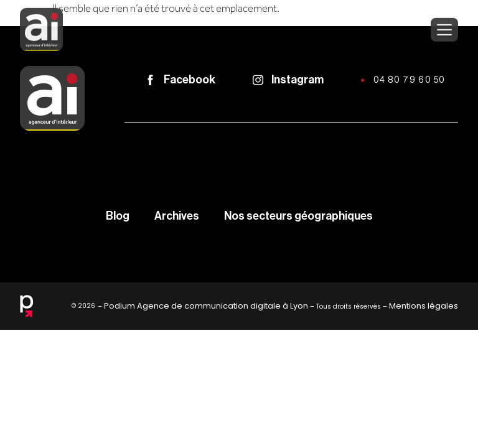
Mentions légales (424, 306)
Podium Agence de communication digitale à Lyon (206, 306)
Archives (177, 216)
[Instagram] (258, 80)
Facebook (190, 80)
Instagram (298, 80)
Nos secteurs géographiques (298, 216)
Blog (118, 216)
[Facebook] (150, 80)
